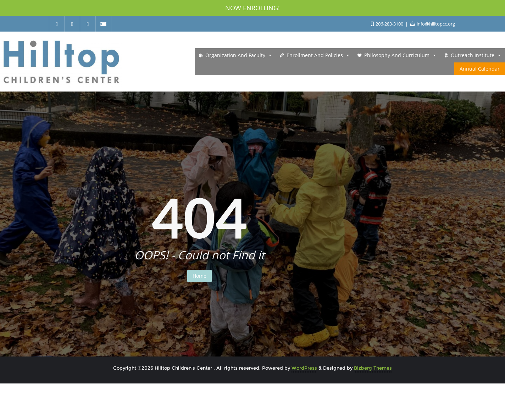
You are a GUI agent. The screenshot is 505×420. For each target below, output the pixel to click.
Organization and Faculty (239, 55)
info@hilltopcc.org (433, 24)
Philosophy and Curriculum (400, 55)
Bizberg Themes (373, 368)
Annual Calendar (480, 69)
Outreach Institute (476, 55)
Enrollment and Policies (318, 55)
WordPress (304, 368)
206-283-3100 (388, 24)
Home (199, 276)
